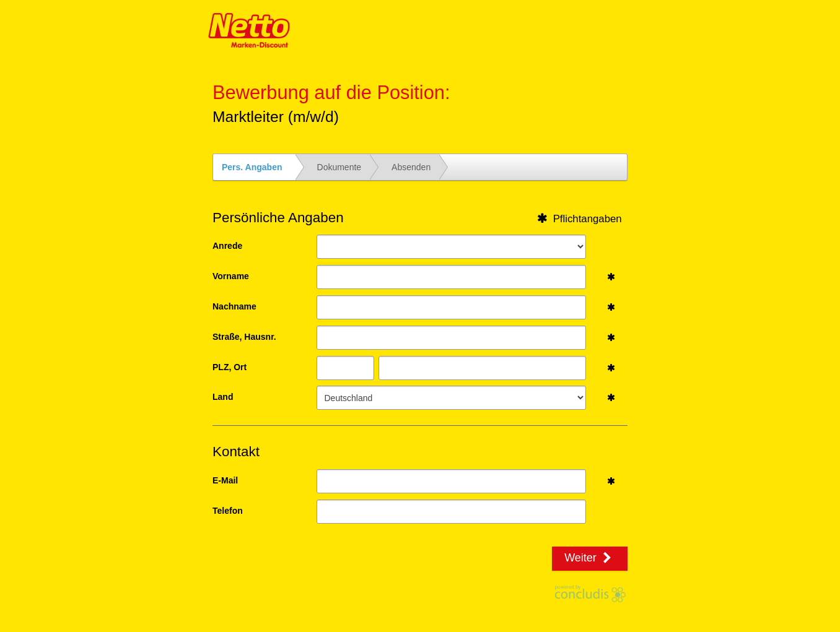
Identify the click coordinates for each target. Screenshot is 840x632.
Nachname (234, 306)
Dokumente (339, 167)
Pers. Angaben (252, 167)
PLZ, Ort (230, 367)
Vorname (231, 276)
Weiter (590, 558)
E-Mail (225, 480)
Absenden (411, 167)
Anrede (227, 246)
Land (223, 397)
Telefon (228, 511)
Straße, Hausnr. (244, 337)
